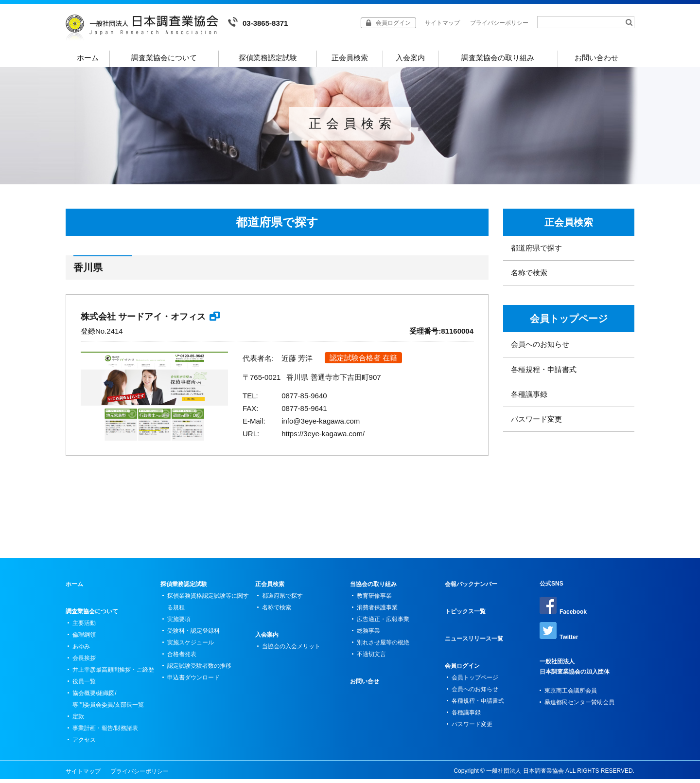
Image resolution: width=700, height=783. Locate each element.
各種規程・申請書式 (544, 373)
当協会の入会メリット (291, 650)
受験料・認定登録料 (193, 635)
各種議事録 (529, 398)
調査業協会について (164, 58)
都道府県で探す (536, 252)
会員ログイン (462, 670)
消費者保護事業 (377, 611)
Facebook (563, 610)
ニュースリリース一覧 (474, 642)
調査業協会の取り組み (498, 58)
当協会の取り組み (373, 588)
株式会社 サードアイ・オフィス (143, 320)
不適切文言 (371, 658)
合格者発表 (182, 658)
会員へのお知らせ (540, 348)
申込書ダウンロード (193, 681)
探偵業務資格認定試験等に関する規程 (208, 605)
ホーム (88, 58)
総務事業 (368, 635)
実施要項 (179, 623)
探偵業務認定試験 (268, 58)
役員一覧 (84, 685)
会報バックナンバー (471, 588)
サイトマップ (442, 23)
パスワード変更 (536, 423)
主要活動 (84, 627)
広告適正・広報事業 (383, 623)
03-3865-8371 (258, 22)
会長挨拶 (84, 662)
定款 (78, 720)
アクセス (84, 744)
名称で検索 (529, 276)
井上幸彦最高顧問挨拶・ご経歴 (113, 674)
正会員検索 (350, 58)
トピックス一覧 (465, 615)
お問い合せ (365, 685)
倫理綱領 (84, 639)
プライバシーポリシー (499, 23)
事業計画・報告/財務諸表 (105, 732)
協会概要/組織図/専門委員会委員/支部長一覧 (108, 703)
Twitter (559, 635)
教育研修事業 (374, 600)
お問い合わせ (596, 58)
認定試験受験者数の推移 (199, 670)
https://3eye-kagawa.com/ (323, 437)
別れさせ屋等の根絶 (383, 646)
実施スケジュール (191, 646)
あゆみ (81, 650)
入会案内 (410, 58)
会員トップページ (569, 322)
